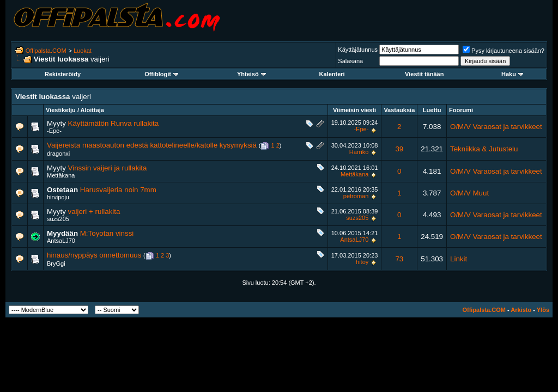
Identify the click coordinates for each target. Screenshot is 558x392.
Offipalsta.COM (46, 51)
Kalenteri (332, 74)
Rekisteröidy (63, 74)
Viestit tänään (424, 74)
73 (399, 259)
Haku (512, 74)
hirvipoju (58, 197)
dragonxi (58, 154)
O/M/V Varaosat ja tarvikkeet (496, 127)
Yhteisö (251, 74)
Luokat (83, 51)
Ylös (543, 310)
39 (399, 149)
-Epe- (54, 131)
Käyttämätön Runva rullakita (114, 123)
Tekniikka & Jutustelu (484, 149)
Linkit (459, 259)
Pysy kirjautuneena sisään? (504, 51)
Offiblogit (161, 74)
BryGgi (56, 264)
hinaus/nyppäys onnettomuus (94, 255)
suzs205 (58, 219)
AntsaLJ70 (61, 241)
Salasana (350, 61)
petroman (356, 196)
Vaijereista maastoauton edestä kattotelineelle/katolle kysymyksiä (152, 145)
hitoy (362, 262)
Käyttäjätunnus (358, 50)
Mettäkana (61, 175)
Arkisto (521, 310)
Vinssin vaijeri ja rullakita (108, 168)
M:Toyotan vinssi (107, 233)
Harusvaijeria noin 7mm (118, 190)
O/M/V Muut (469, 193)
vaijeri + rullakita (94, 212)
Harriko (359, 152)
